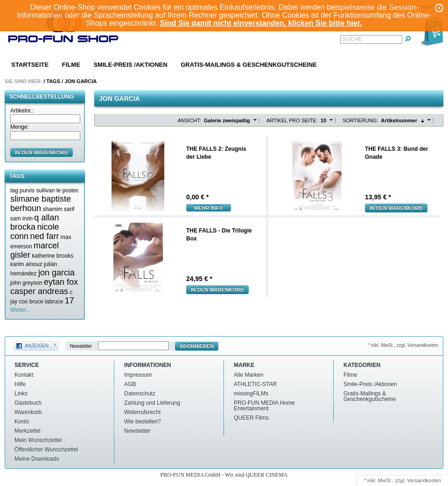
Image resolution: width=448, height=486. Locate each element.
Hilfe (20, 384)
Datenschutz (140, 394)
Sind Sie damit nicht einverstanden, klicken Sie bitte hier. (261, 23)
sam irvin (21, 218)
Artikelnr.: (22, 111)
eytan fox (61, 282)
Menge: (20, 127)
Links (21, 394)
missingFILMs (251, 394)
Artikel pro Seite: (292, 120)
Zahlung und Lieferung (152, 403)
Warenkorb (28, 412)
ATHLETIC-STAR (255, 384)
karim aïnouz (26, 264)
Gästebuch (28, 403)
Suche (352, 39)
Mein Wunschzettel (38, 440)
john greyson (26, 283)
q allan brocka (35, 222)
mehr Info (209, 208)
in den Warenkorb (42, 152)
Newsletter (81, 346)
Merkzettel (27, 431)
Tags (53, 81)
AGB (130, 384)
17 (70, 301)
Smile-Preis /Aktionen (130, 65)
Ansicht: (189, 120)
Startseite (30, 65)
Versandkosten (424, 480)
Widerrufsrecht (142, 412)
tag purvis (22, 190)
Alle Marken (248, 375)
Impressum (138, 375)
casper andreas (39, 291)
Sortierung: (360, 120)
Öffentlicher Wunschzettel (46, 450)
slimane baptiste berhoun (41, 204)
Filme (71, 65)
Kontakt (24, 375)
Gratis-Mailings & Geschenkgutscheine (249, 65)
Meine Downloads (37, 459)
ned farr (44, 236)
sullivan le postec (57, 190)
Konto (22, 422)
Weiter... (21, 310)
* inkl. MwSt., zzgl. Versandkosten (403, 345)
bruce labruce (46, 302)
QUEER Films (251, 418)
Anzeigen (37, 346)
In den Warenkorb (396, 208)
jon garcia (56, 273)
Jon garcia (80, 81)
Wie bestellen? (143, 422)
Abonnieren (197, 346)
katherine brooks (52, 256)
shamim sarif (58, 209)
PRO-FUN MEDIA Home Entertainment (264, 406)
